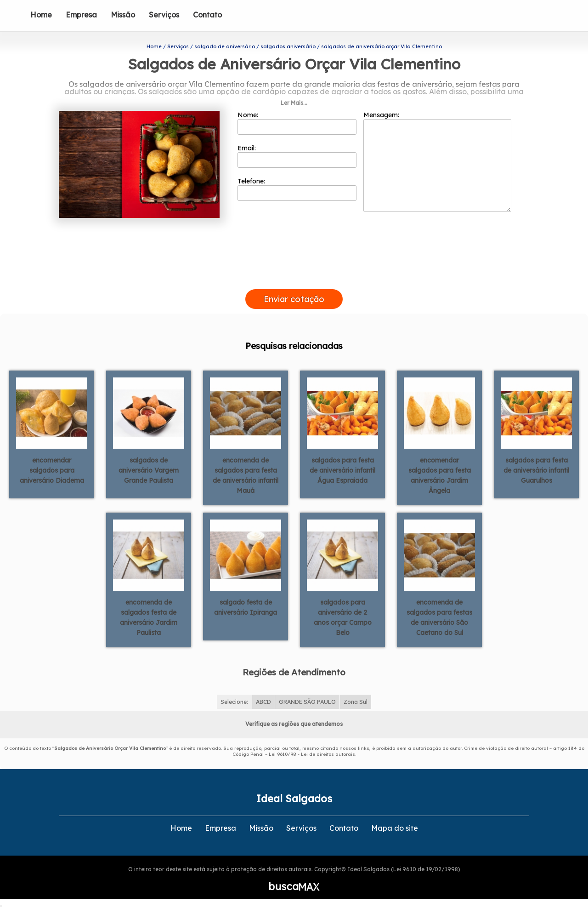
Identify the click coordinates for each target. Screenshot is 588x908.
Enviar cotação (294, 299)
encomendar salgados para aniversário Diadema (52, 470)
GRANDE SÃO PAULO (307, 702)
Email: (297, 156)
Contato (207, 15)
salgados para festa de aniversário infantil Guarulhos (536, 470)
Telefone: (297, 189)
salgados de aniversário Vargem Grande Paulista (149, 470)
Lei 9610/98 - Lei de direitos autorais (312, 754)
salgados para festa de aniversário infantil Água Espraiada (342, 470)
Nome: (297, 123)
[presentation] (294, 279)
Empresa (81, 15)
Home (41, 15)
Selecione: (234, 702)
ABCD (263, 702)
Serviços (164, 15)
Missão (123, 15)
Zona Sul (356, 702)
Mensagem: (437, 161)
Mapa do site (395, 828)
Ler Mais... (294, 103)
